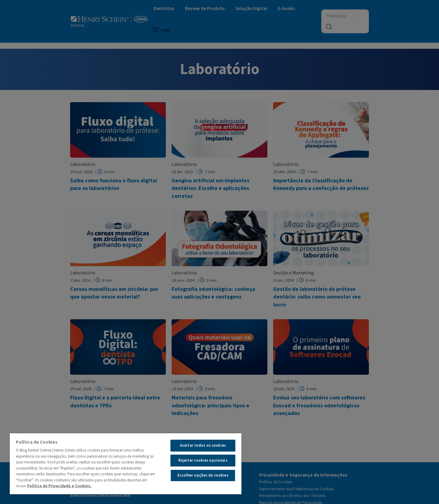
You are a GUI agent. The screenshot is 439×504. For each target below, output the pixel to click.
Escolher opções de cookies (203, 475)
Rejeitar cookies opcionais (203, 460)
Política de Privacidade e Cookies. (59, 486)
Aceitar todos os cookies (203, 445)
